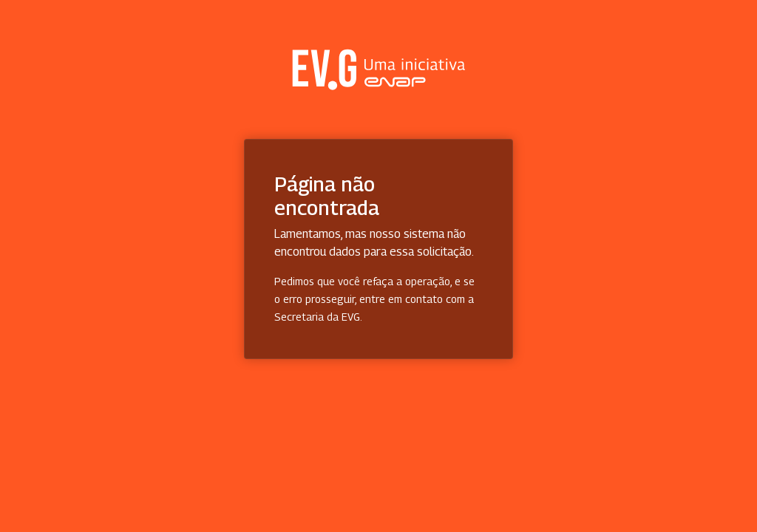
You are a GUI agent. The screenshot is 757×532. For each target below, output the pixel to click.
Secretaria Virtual (378, 69)
